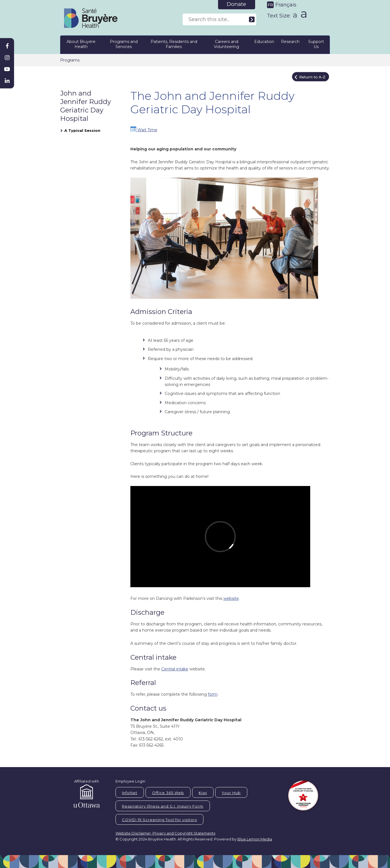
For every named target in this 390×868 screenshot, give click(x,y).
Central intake (175, 669)
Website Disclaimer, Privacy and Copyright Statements (165, 833)
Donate (236, 4)
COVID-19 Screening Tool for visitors (159, 820)
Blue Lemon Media (255, 839)
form (213, 694)
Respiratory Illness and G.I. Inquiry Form (163, 806)
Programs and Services (124, 44)
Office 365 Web (168, 793)
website (231, 598)
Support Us (316, 44)
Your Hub (231, 793)
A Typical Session (82, 130)
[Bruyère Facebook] (7, 46)
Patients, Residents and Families (174, 44)
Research (290, 42)
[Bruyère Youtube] (7, 69)
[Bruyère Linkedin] (7, 81)
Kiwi (203, 793)
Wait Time (144, 130)
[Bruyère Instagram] (7, 58)
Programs (70, 60)
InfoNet (130, 793)
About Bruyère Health (81, 44)
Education (264, 42)
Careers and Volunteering (226, 44)
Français (286, 5)
